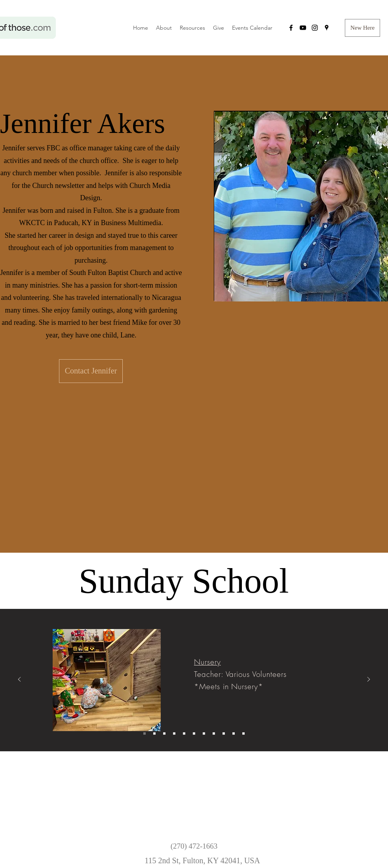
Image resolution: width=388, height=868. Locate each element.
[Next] (369, 680)
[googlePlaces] (327, 28)
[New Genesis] (214, 733)
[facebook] (291, 28)
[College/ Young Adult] (204, 733)
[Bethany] (243, 733)
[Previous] (19, 680)
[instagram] (315, 28)
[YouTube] (303, 28)
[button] (362, 28)
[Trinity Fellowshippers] (234, 733)
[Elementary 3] (174, 733)
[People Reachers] (224, 733)
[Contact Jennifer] (91, 371)
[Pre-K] (154, 733)
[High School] (194, 733)
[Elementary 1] (164, 733)
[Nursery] (145, 733)
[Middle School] (184, 733)
